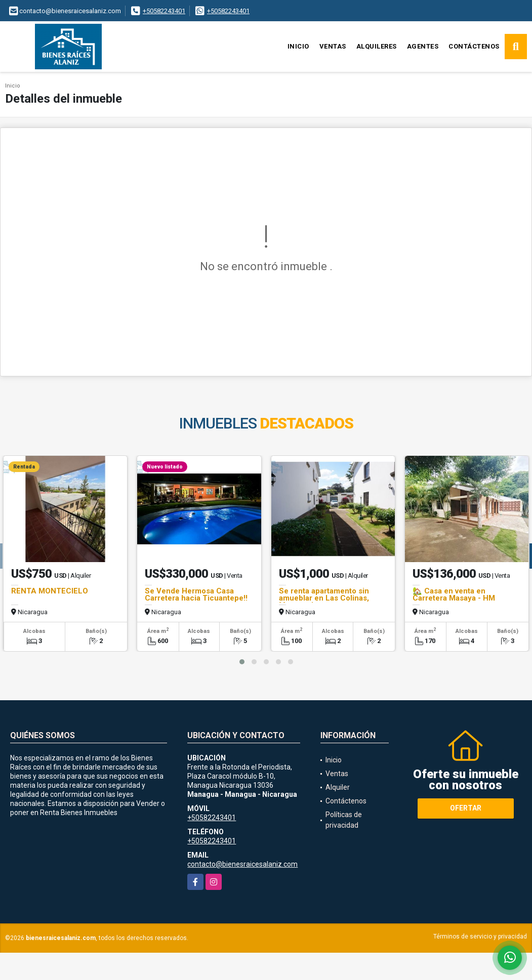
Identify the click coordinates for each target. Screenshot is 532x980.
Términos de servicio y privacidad (480, 936)
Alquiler (338, 787)
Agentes (423, 46)
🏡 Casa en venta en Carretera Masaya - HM (454, 594)
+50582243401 (164, 11)
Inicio (298, 46)
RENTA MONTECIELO (50, 591)
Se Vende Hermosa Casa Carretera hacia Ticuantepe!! (196, 594)
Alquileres (377, 46)
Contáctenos (474, 46)
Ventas (333, 46)
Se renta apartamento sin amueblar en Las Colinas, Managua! (324, 598)
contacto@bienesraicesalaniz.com (242, 864)
